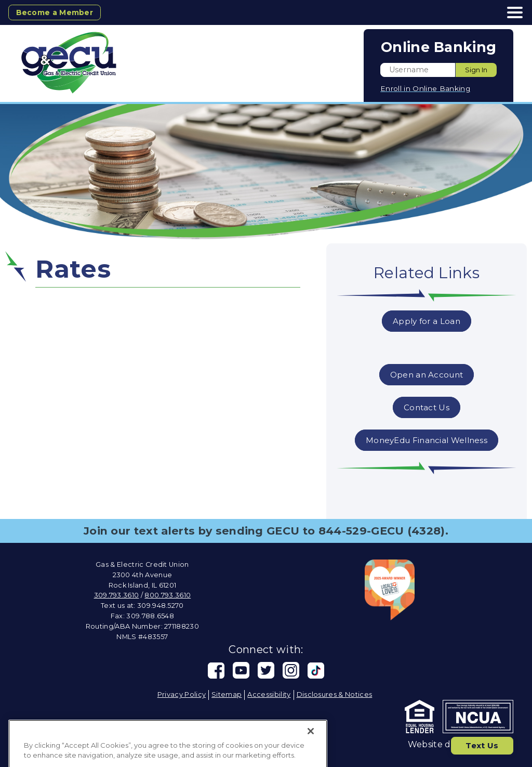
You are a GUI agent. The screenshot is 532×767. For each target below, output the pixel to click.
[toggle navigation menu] (511, 12)
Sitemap (227, 694)
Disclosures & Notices (335, 694)
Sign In (476, 70)
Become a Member (57, 12)
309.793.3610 (117, 595)
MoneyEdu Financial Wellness (427, 440)
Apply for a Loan (426, 321)
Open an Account (427, 375)
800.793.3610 (168, 595)
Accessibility (269, 694)
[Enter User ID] (418, 70)
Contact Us (426, 407)
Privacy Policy (182, 694)
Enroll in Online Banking (425, 88)
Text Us (480, 744)
